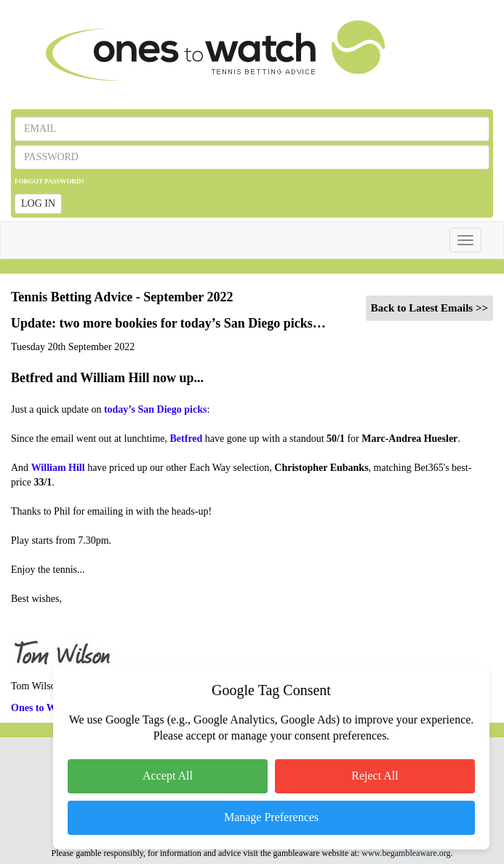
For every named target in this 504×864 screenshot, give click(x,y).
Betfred (187, 439)
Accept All (168, 776)
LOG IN (38, 203)
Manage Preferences (271, 817)
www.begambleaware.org (406, 853)
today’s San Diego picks (155, 409)
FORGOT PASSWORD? (49, 181)
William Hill (58, 468)
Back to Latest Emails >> (429, 308)
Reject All (375, 776)
